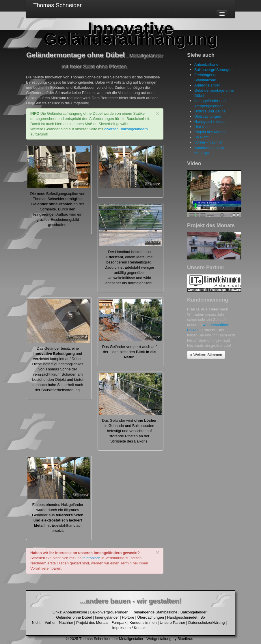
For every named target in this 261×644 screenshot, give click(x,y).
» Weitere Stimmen (206, 355)
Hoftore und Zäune (210, 111)
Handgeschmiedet (209, 122)
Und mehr (203, 127)
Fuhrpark (119, 623)
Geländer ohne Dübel (74, 617)
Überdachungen (208, 116)
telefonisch (92, 558)
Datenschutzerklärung (206, 623)
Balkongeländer (193, 612)
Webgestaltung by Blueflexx (169, 639)
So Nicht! (202, 137)
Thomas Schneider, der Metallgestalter (111, 639)
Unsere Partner (172, 623)
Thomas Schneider (57, 5)
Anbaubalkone (206, 64)
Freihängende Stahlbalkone (154, 612)
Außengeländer (207, 85)
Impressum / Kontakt (129, 628)
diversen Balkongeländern (126, 129)
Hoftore (128, 617)
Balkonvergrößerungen (213, 70)
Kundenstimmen (143, 623)
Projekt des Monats (210, 132)
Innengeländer (107, 617)
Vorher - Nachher (209, 142)
